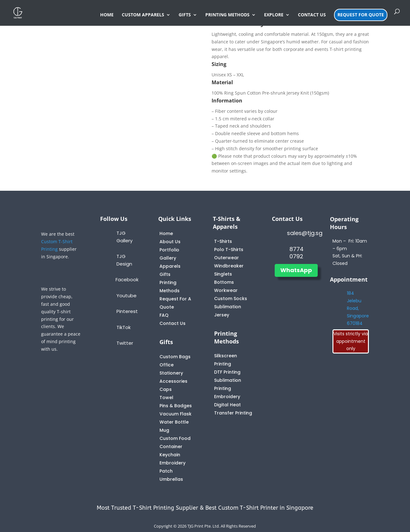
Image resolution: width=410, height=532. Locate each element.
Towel (166, 398)
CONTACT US (312, 15)
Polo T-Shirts (229, 250)
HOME (107, 15)
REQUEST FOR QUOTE (361, 15)
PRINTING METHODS (227, 15)
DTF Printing (227, 372)
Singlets (223, 274)
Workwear (226, 290)
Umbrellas (171, 479)
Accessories (173, 381)
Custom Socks (231, 299)
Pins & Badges (176, 406)
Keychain (170, 455)
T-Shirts (223, 241)
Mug (164, 430)
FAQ (164, 315)
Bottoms (224, 282)
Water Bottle (174, 422)
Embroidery (227, 397)
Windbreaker (229, 266)
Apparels (170, 266)
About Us (170, 242)
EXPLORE (274, 15)
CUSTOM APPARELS (143, 15)
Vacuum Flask (175, 414)
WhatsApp (296, 270)
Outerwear (227, 258)
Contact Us (173, 323)
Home (166, 233)
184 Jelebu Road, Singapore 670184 (358, 308)
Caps (166, 389)
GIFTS (185, 15)
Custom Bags (175, 357)
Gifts (165, 274)
